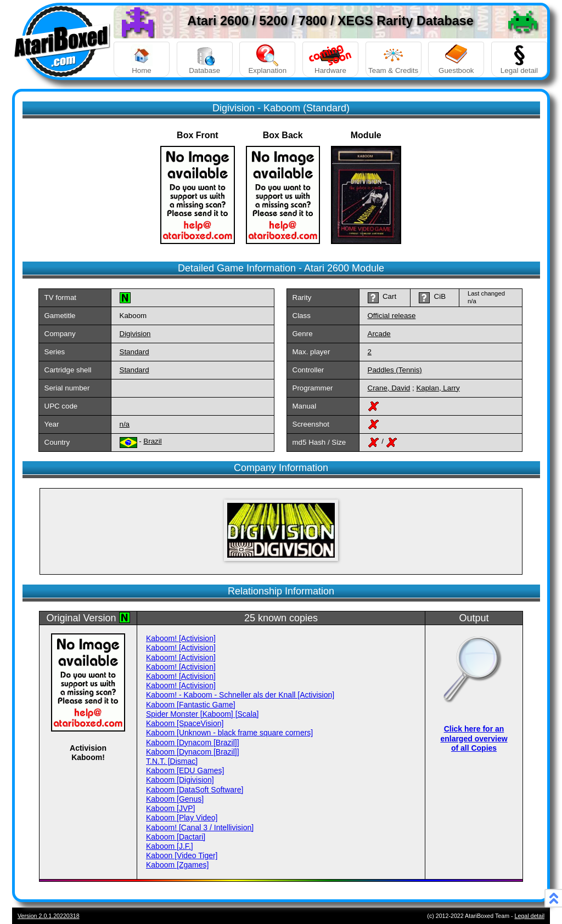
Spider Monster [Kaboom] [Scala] (202, 714)
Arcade (379, 334)
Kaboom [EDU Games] (185, 770)
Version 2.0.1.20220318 (49, 916)
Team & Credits (394, 59)
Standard (134, 352)
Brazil (152, 441)
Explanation (267, 59)
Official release (392, 316)
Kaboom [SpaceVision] (185, 723)
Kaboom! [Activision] (181, 638)
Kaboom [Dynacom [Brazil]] (193, 742)
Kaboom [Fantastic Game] (191, 705)
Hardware (330, 59)
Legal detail (519, 59)
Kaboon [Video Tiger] (182, 855)
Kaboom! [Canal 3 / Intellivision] (200, 827)
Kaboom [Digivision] (180, 780)
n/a (125, 424)
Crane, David (389, 388)
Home (142, 59)
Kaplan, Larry (438, 388)
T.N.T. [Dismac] (172, 761)
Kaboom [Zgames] (177, 865)
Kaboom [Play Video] (182, 818)
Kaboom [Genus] (175, 799)
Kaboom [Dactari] (176, 837)
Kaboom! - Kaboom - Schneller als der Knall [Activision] (240, 695)
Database (205, 59)
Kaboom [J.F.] (170, 846)
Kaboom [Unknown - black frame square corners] (229, 733)
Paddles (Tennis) (395, 370)
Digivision (135, 334)
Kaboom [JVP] (171, 808)
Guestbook (456, 59)
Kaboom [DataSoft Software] (195, 790)
